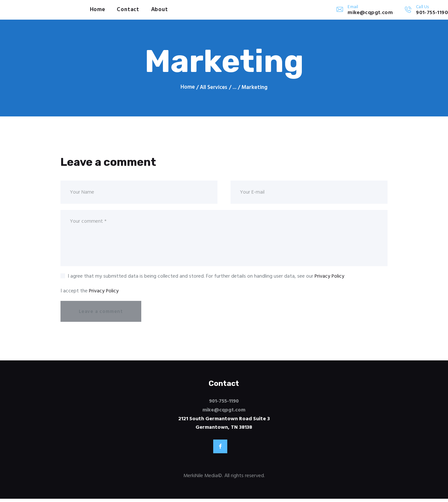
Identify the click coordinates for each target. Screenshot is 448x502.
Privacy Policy (330, 278)
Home (187, 88)
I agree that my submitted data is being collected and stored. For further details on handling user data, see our (206, 278)
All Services (214, 87)
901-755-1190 (224, 403)
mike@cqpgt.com (224, 412)
